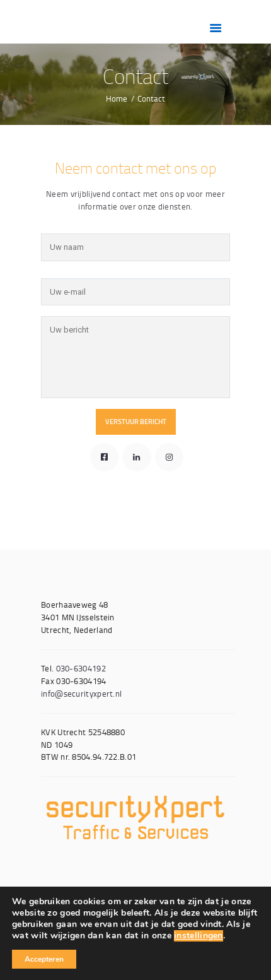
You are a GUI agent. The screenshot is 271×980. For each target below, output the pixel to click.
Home (117, 98)
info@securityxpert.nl (81, 694)
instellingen (199, 936)
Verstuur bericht (136, 422)
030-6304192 (81, 668)
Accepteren (44, 959)
